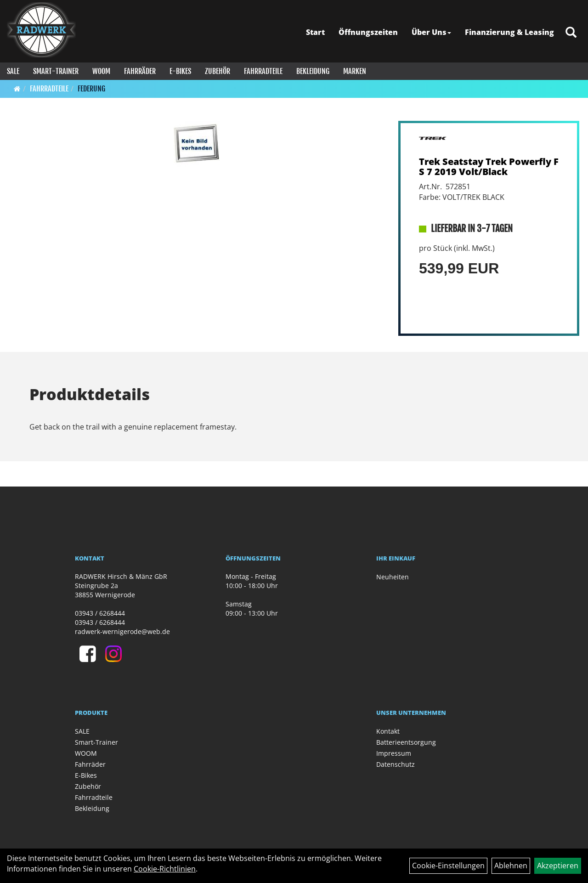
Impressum (394, 753)
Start (315, 32)
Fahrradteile (263, 71)
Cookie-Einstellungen (448, 866)
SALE (13, 71)
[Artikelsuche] (571, 33)
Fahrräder (140, 71)
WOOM (101, 71)
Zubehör (218, 71)
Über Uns (431, 32)
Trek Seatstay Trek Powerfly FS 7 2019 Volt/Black (489, 167)
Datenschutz (396, 764)
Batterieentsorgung (406, 742)
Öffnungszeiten (368, 32)
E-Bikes (180, 71)
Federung (91, 89)
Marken (355, 71)
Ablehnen (511, 866)
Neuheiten (393, 577)
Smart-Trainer (56, 71)
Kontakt (388, 731)
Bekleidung (313, 71)
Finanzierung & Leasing (509, 32)
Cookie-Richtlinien (165, 869)
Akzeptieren (558, 866)
